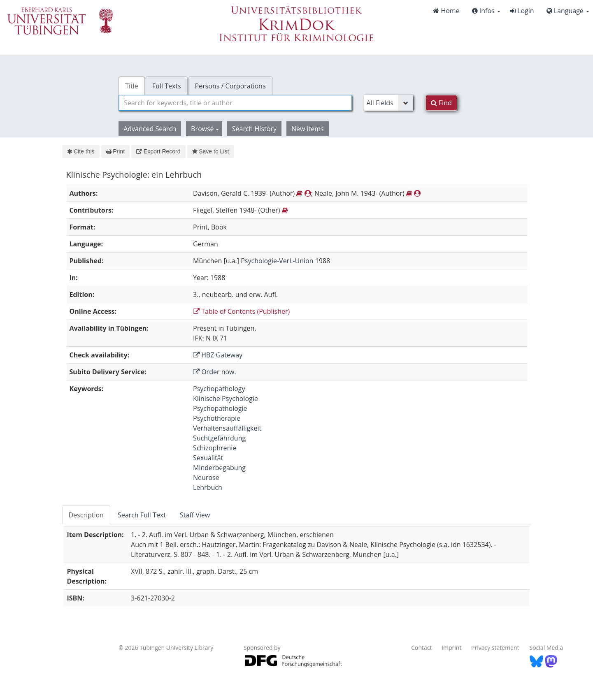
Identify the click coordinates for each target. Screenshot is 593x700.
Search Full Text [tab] (142, 515)
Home (446, 11)
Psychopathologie (220, 408)
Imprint (451, 648)
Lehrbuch (208, 487)
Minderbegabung (219, 468)
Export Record (158, 151)
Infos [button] (486, 11)
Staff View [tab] (195, 515)
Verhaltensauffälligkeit (227, 428)
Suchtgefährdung (219, 438)
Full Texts (167, 86)
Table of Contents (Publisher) (241, 311)
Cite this (81, 151)
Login (522, 11)
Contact (421, 648)
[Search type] (389, 103)
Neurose (206, 477)
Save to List (211, 151)
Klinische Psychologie (226, 399)
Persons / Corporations (230, 86)
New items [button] (308, 129)
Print (115, 151)
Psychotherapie (217, 418)
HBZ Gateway (218, 355)
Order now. (215, 372)
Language (568, 11)
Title (132, 86)
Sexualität (208, 458)
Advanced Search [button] (150, 129)
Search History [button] (254, 129)
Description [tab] (86, 515)
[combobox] (235, 103)
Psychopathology (219, 389)
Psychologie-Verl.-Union (277, 261)
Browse (205, 129)
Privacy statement (495, 648)
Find (441, 103)
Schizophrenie (215, 448)
